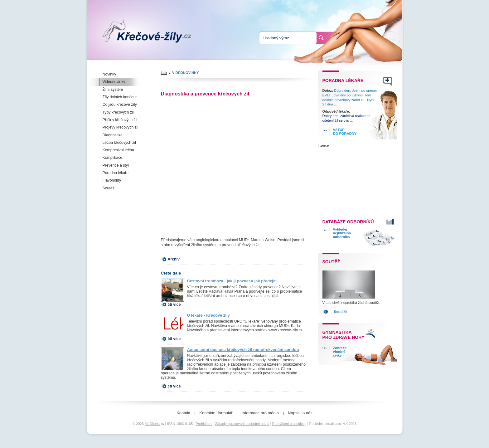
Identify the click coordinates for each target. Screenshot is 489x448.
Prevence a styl (116, 165)
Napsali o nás (300, 413)
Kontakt (183, 413)
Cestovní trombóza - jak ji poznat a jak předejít (231, 281)
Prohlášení (204, 424)
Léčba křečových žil (119, 143)
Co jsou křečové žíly (120, 105)
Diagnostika (113, 135)
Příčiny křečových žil (120, 120)
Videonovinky (114, 82)
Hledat (321, 38)
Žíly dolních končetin (120, 97)
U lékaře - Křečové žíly (208, 315)
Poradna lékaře (116, 173)
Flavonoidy (112, 180)
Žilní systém (113, 90)
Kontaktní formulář (216, 413)
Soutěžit (341, 312)
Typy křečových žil (118, 112)
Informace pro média (260, 413)
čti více (174, 304)
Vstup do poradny (345, 132)
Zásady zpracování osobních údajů (242, 424)
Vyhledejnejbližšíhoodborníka (342, 233)
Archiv (174, 259)
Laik (164, 73)
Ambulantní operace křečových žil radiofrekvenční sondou (243, 350)
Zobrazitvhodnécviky (340, 352)
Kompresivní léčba (118, 150)
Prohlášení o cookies (288, 424)
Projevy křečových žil (121, 127)
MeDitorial (153, 424)
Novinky (109, 74)
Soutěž (109, 188)
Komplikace (113, 158)
